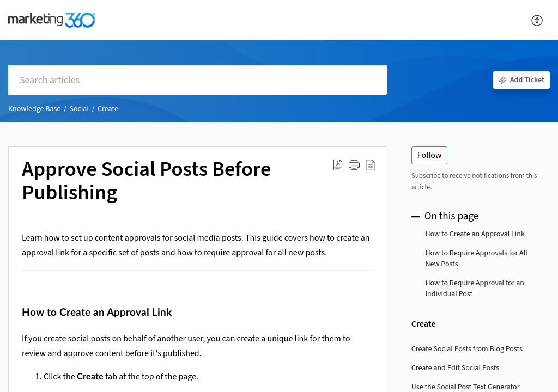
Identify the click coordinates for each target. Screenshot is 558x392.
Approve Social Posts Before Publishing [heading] (147, 182)
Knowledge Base (34, 109)
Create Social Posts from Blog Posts (467, 349)
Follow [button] (430, 155)
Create (108, 109)
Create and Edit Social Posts (455, 368)
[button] (538, 20)
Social (79, 109)
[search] (198, 80)
